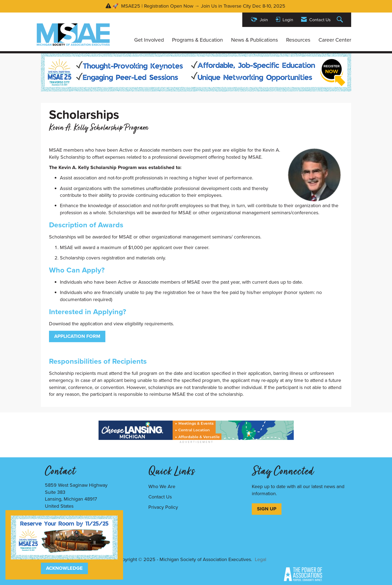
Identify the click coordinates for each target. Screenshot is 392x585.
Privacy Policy (163, 507)
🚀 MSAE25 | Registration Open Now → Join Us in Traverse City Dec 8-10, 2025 (200, 6)
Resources (298, 40)
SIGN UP (267, 509)
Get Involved (149, 40)
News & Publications (255, 40)
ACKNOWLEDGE (64, 568)
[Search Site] (341, 20)
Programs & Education (197, 40)
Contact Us (160, 497)
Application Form (77, 336)
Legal (261, 559)
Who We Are (162, 486)
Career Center (335, 40)
